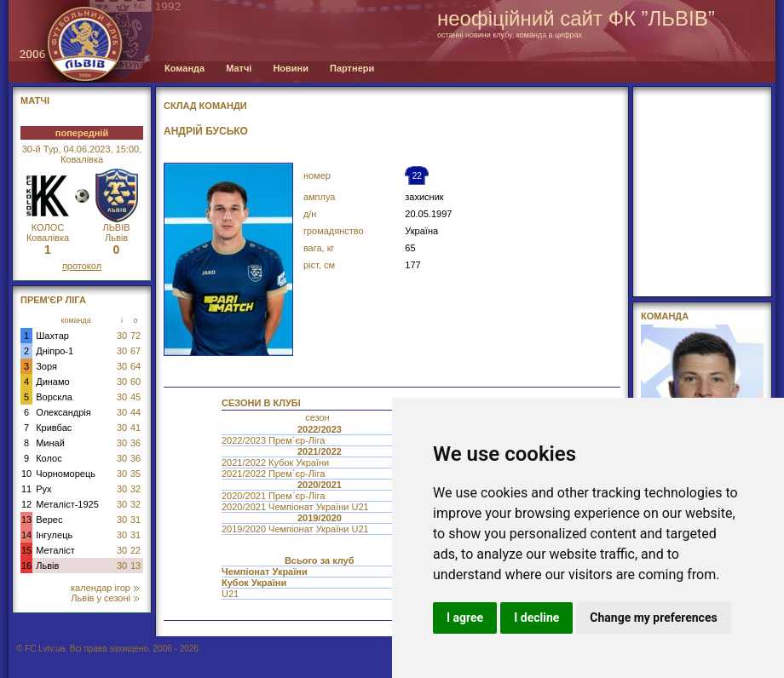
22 (135, 550)
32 (135, 489)
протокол (82, 266)
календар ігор (105, 588)
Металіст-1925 (67, 504)
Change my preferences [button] (653, 618)
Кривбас (54, 428)
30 (122, 336)
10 (26, 474)
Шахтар (52, 336)
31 (135, 520)
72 (135, 336)
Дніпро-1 (55, 351)
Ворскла (54, 397)
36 (135, 443)
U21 (231, 594)
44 (135, 412)
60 (135, 382)
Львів (47, 566)
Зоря (46, 366)
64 (135, 366)
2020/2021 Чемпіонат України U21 (297, 507)
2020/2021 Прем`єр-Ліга (274, 496)
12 (26, 504)
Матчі (239, 68)
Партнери (352, 68)
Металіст (55, 550)
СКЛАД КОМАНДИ (205, 106)
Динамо (52, 382)
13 (26, 520)
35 (135, 474)
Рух (43, 489)
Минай (50, 443)
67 (135, 351)
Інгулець (54, 535)
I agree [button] (465, 618)
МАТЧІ (35, 101)
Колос (49, 458)
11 (26, 489)
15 (26, 550)
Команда (184, 68)
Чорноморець (66, 474)
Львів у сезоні (105, 598)
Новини (291, 68)
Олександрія (63, 412)
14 (26, 535)
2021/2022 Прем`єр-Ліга (274, 474)
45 (135, 397)
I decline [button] (536, 618)
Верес (49, 520)
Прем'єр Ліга (53, 300)
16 (26, 566)
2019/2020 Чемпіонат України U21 (297, 529)
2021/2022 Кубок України (277, 463)
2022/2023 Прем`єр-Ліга (274, 440)
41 (135, 428)
